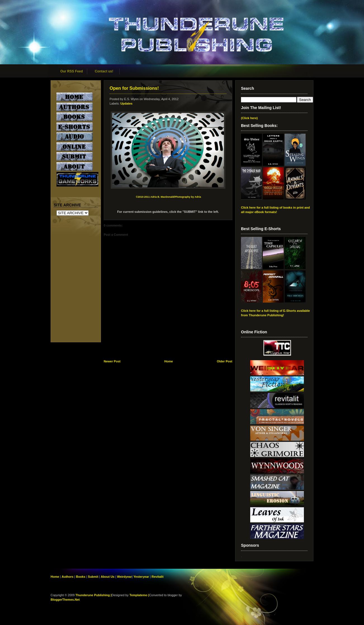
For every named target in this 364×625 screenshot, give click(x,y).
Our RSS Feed (72, 71)
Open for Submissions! (134, 88)
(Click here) (249, 118)
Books (81, 577)
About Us (108, 577)
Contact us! (104, 71)
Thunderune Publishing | (94, 595)
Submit (93, 577)
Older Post (224, 361)
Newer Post (112, 361)
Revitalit (158, 577)
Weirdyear (124, 577)
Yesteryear (141, 577)
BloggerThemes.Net (65, 600)
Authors (68, 577)
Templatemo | (139, 595)
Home (169, 361)
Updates (127, 103)
